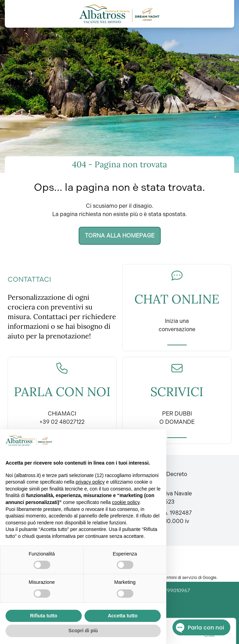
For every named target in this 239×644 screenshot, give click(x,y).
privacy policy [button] (90, 482)
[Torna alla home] (119, 14)
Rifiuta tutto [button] (44, 616)
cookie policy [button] (126, 502)
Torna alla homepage (120, 236)
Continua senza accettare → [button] (126, 440)
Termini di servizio (180, 578)
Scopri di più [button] (83, 631)
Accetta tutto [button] (123, 616)
